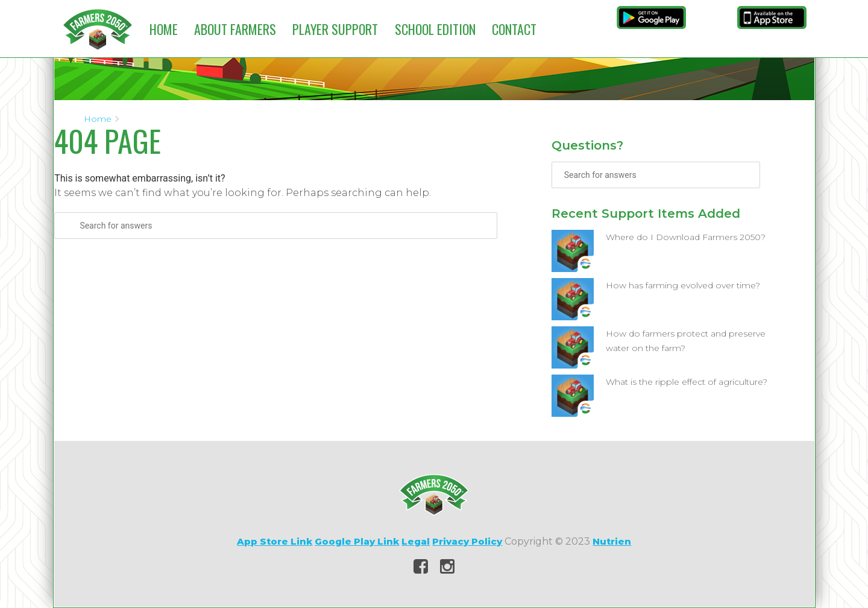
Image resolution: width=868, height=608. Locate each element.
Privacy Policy (467, 541)
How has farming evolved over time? (683, 285)
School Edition (435, 29)
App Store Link (275, 541)
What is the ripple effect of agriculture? (687, 382)
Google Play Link (357, 541)
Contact (514, 29)
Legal (416, 541)
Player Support (335, 29)
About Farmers (235, 29)
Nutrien (612, 541)
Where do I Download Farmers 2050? (686, 237)
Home (164, 29)
